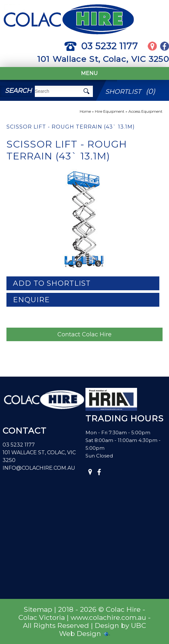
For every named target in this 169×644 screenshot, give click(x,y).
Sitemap (38, 609)
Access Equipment (145, 111)
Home (85, 111)
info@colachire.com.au (39, 468)
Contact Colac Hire (84, 334)
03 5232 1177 (101, 46)
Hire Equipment (110, 111)
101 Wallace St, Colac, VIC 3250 (103, 59)
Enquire (31, 300)
